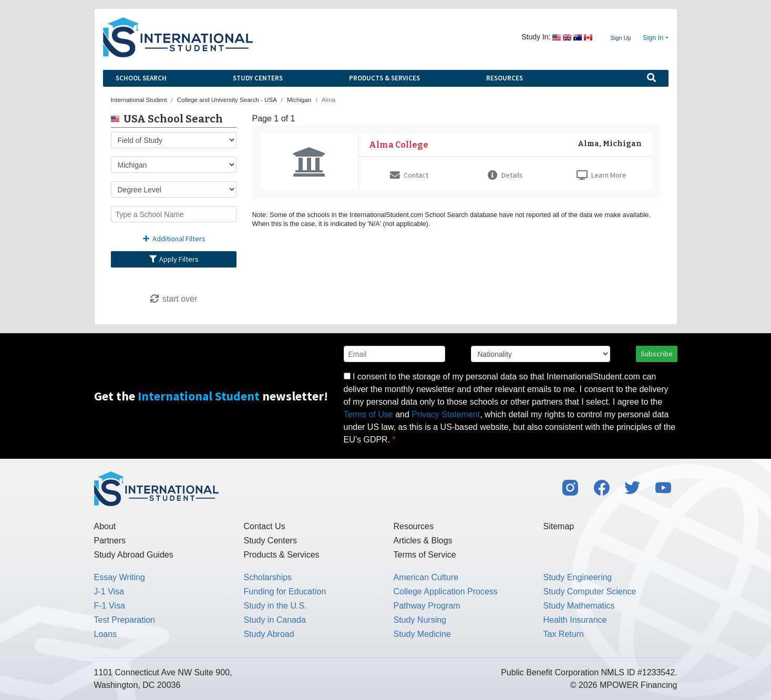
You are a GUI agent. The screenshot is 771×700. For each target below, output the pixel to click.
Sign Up (620, 38)
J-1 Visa (109, 591)
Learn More (602, 175)
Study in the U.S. (275, 606)
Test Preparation (125, 620)
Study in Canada (275, 620)
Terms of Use (368, 414)
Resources (505, 78)
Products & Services (384, 78)
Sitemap (559, 526)
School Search (141, 78)
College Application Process (446, 591)
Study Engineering (578, 577)
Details (505, 175)
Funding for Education (285, 591)
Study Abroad (269, 634)
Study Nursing (420, 620)
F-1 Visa (110, 606)
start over (173, 299)
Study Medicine (422, 634)
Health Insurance (575, 620)
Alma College (399, 145)
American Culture (426, 577)
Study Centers (258, 78)
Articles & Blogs (423, 541)
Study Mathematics (579, 606)
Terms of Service (425, 555)
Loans (106, 634)
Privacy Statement (446, 414)
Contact (409, 175)
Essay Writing (120, 577)
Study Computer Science (590, 591)
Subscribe (657, 354)
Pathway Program (427, 606)
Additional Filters (173, 239)
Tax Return (564, 634)
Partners (110, 541)
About (105, 526)
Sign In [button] (653, 38)
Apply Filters (173, 259)
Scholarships (268, 577)
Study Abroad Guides (134, 555)
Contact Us (265, 526)
